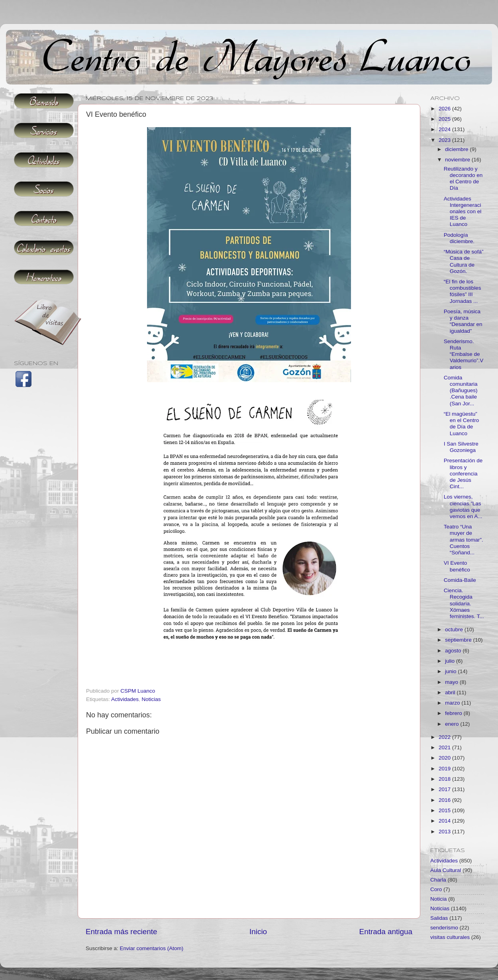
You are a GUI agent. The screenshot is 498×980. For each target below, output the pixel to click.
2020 (445, 758)
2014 (445, 821)
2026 (445, 109)
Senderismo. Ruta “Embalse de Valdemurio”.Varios (464, 354)
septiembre (459, 640)
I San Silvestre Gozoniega (461, 447)
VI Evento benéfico (457, 566)
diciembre (457, 149)
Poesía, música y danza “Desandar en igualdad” (463, 321)
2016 (445, 800)
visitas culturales (450, 937)
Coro (436, 889)
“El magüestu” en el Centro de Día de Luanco (462, 424)
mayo (452, 682)
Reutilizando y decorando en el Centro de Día (463, 179)
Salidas (439, 918)
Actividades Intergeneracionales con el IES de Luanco (463, 212)
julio (451, 661)
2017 (445, 789)
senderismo (444, 928)
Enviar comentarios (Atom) (152, 948)
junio (451, 671)
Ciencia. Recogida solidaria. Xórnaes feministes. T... (464, 603)
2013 (445, 832)
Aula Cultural (446, 870)
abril (451, 692)
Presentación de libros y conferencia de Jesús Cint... (463, 473)
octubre (455, 629)
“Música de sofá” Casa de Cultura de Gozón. (464, 261)
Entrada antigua (386, 932)
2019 (445, 769)
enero (453, 724)
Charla (438, 880)
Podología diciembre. (459, 238)
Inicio (258, 932)
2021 (445, 747)
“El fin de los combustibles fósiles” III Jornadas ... (463, 291)
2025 (445, 119)
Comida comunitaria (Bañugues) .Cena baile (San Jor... (461, 391)
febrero (454, 713)
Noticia (438, 899)
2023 (445, 140)
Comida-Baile (460, 580)
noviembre (458, 160)
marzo (453, 703)
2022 (445, 737)
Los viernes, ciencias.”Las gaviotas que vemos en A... (463, 507)
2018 (445, 779)
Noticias (151, 699)
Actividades (125, 699)
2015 (445, 810)
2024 (445, 129)
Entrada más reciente (122, 932)
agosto (454, 651)
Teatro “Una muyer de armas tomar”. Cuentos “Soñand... (464, 540)
